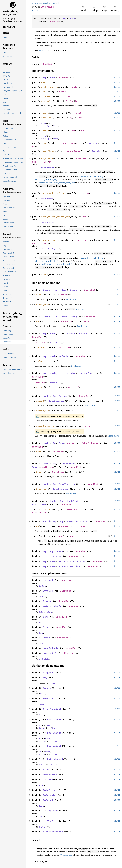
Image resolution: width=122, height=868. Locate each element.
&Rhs (61, 536)
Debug (46, 317)
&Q (71, 118)
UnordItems (68, 143)
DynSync (48, 591)
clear (44, 275)
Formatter (66, 321)
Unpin (46, 638)
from (39, 452)
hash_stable (43, 509)
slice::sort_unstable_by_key (48, 180)
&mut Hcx (81, 159)
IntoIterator (57, 401)
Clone (46, 290)
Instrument (50, 775)
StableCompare (46, 199)
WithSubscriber (53, 832)
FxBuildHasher (90, 443)
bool (68, 96)
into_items (48, 151)
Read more (71, 299)
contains (46, 118)
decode (40, 347)
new (43, 82)
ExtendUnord (55, 759)
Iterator (93, 143)
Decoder (71, 334)
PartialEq (49, 521)
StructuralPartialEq (72, 561)
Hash (72, 18)
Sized (55, 126)
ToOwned (48, 800)
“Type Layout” (66, 855)
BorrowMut (49, 699)
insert (45, 113)
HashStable (74, 501)
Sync (46, 627)
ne (37, 536)
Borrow (43, 123)
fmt (38, 321)
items (44, 143)
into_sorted (48, 240)
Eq (64, 18)
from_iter (42, 489)
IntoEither (50, 790)
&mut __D (64, 347)
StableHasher (40, 512)
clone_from (43, 305)
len (43, 92)
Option (70, 101)
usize (75, 87)
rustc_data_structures (42, 3)
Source (35, 10)
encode (40, 387)
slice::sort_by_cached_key (91, 176)
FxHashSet (53, 22)
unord (56, 3)
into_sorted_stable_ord (55, 217)
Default (64, 356)
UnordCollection (69, 566)
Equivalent (54, 719)
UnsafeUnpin (51, 648)
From (61, 443)
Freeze (47, 601)
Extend (63, 396)
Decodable (85, 334)
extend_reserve (45, 426)
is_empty (46, 96)
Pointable (49, 795)
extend (40, 401)
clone (39, 295)
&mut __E (74, 387)
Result (88, 321)
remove (45, 130)
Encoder (71, 373)
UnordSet (64, 78)
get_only (46, 101)
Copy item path (58, 7)
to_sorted (47, 159)
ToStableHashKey (47, 167)
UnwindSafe (50, 653)
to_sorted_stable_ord (54, 193)
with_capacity (50, 87)
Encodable (85, 373)
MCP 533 (42, 50)
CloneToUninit (52, 709)
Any (45, 678)
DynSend (48, 580)
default (41, 361)
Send (46, 617)
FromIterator (67, 484)
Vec (46, 162)
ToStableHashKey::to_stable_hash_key (57, 183)
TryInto (52, 821)
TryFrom (52, 811)
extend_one (43, 411)
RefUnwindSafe (52, 606)
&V (76, 101)
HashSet (71, 443)
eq (37, 526)
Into (50, 780)
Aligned (48, 673)
